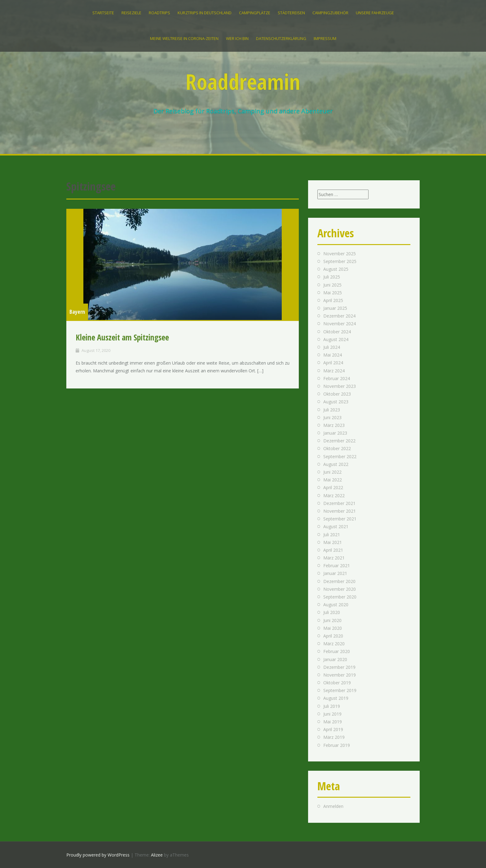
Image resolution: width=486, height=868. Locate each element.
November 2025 (340, 254)
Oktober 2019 (337, 683)
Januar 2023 (335, 433)
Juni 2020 (332, 620)
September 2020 (340, 597)
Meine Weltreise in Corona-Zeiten (184, 38)
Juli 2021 (332, 535)
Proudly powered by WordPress (98, 855)
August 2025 (336, 269)
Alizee (157, 855)
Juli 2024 (332, 347)
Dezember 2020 (339, 581)
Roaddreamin (243, 81)
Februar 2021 (337, 566)
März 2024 (334, 371)
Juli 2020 (332, 612)
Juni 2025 (332, 285)
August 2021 (336, 526)
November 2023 (340, 386)
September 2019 (340, 690)
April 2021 (333, 550)
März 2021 (334, 558)
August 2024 (336, 339)
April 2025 (333, 300)
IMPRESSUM (325, 38)
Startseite (103, 13)
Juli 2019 (332, 706)
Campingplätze (255, 13)
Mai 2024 (333, 355)
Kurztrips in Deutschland (205, 13)
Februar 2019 (337, 745)
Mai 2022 (333, 480)
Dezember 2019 (339, 667)
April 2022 (333, 487)
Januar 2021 (335, 573)
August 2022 (336, 464)
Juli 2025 (332, 277)
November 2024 (340, 324)
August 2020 (336, 605)
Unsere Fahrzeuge (375, 13)
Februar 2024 (337, 378)
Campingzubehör (330, 13)
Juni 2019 (332, 714)
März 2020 (334, 644)
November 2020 (340, 589)
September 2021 (340, 519)
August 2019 (336, 698)
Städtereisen (291, 13)
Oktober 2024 (337, 332)
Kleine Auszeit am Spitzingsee (122, 337)
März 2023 (334, 425)
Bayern (77, 312)
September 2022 (340, 456)
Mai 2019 (333, 722)
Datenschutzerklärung (281, 38)
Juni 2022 (332, 472)
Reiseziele (131, 13)
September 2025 (340, 261)
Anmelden (333, 806)
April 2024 (333, 363)
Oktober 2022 (337, 448)
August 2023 (336, 402)
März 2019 (334, 737)
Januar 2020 (335, 659)
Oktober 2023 (337, 394)
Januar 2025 (335, 308)
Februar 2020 (337, 651)
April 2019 (333, 729)
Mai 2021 (333, 542)
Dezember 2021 (339, 503)
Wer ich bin (237, 38)
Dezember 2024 (339, 316)
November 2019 (340, 675)
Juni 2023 (332, 417)
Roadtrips (159, 13)
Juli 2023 (332, 410)
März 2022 (334, 495)
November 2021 (340, 511)
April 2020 (333, 636)
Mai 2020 (333, 628)
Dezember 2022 (339, 441)
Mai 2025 (333, 293)
